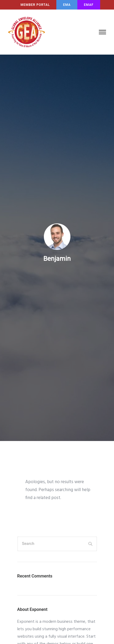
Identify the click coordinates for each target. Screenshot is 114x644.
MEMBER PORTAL (35, 5)
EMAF (89, 5)
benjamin (57, 259)
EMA (67, 5)
